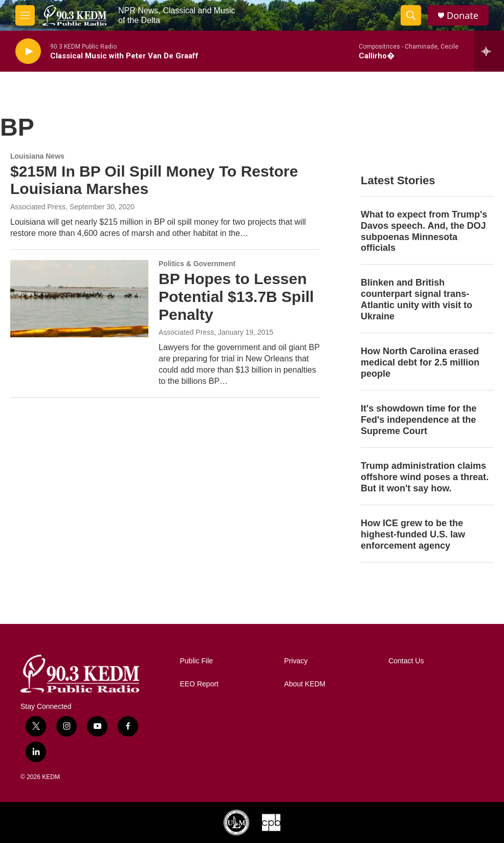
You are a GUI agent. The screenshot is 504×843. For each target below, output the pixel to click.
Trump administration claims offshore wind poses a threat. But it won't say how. (425, 477)
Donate (463, 16)
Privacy (296, 661)
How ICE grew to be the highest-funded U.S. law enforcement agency (413, 534)
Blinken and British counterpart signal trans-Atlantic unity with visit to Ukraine (417, 299)
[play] (28, 51)
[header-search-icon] (411, 15)
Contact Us (406, 661)
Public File (197, 661)
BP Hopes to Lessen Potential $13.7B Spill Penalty (236, 297)
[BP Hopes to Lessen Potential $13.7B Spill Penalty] (79, 298)
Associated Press (38, 207)
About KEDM (305, 684)
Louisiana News (37, 156)
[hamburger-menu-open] (25, 15)
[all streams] (489, 51)
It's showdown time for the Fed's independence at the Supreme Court (419, 420)
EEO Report (199, 684)
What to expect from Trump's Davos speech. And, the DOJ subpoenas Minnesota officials (424, 231)
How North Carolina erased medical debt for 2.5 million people (420, 362)
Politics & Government (197, 264)
